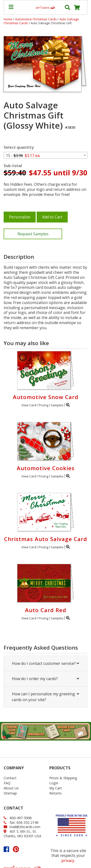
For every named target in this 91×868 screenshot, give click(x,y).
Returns (55, 793)
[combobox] (45, 155)
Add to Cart (52, 217)
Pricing (43, 405)
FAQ (7, 783)
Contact (10, 778)
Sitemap (10, 793)
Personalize (20, 217)
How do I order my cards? (45, 679)
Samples (57, 405)
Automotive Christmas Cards (36, 19)
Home (8, 19)
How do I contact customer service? (45, 663)
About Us (11, 788)
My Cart (56, 788)
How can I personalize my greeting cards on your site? (45, 697)
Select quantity (19, 147)
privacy (68, 861)
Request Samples (33, 234)
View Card (29, 405)
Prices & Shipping (63, 778)
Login (54, 783)
